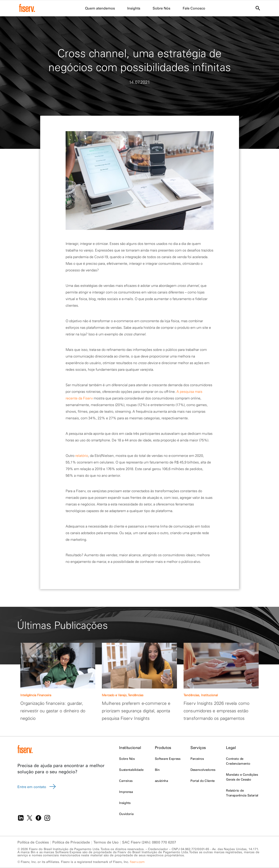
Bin (157, 770)
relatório (82, 456)
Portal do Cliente (203, 781)
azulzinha (161, 781)
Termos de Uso (106, 842)
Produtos (163, 748)
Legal (231, 748)
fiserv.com (137, 862)
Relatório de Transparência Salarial (242, 793)
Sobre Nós (127, 759)
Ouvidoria (126, 814)
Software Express (168, 759)
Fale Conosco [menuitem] (194, 8)
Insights (125, 803)
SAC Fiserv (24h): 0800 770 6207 (149, 842)
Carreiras (126, 781)
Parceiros (197, 759)
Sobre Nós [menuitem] (161, 8)
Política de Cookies (33, 842)
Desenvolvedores (203, 770)
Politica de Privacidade (71, 842)
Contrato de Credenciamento (238, 761)
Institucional (130, 748)
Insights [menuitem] (134, 8)
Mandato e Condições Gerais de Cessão (242, 777)
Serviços (198, 748)
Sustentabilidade (131, 770)
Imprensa (126, 792)
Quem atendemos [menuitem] (100, 8)
